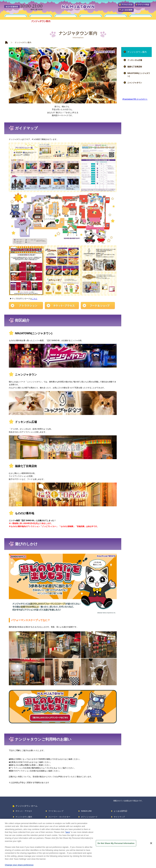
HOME (6, 43)
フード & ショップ (56, 811)
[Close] (151, 846)
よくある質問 (119, 811)
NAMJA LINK (86, 811)
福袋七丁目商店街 (135, 67)
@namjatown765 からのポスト (135, 99)
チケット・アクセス (24, 811)
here (68, 835)
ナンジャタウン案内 (137, 52)
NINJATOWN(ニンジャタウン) (139, 75)
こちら (35, 299)
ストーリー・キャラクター (59, 817)
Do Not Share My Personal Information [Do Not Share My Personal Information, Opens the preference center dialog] (116, 846)
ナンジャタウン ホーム (27, 806)
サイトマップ (119, 817)
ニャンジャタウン (135, 83)
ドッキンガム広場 (135, 60)
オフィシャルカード (89, 817)
